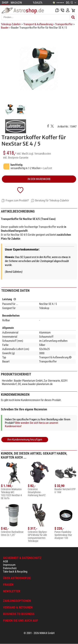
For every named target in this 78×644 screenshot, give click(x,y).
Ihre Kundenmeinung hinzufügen (25, 440)
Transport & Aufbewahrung (38, 24)
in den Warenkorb (39, 179)
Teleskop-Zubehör (11, 24)
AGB (5, 561)
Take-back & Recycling (15, 572)
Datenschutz (10, 568)
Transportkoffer (64, 24)
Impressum (9, 565)
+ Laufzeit (47, 168)
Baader (5, 28)
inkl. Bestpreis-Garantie (16, 158)
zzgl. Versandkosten (40, 154)
